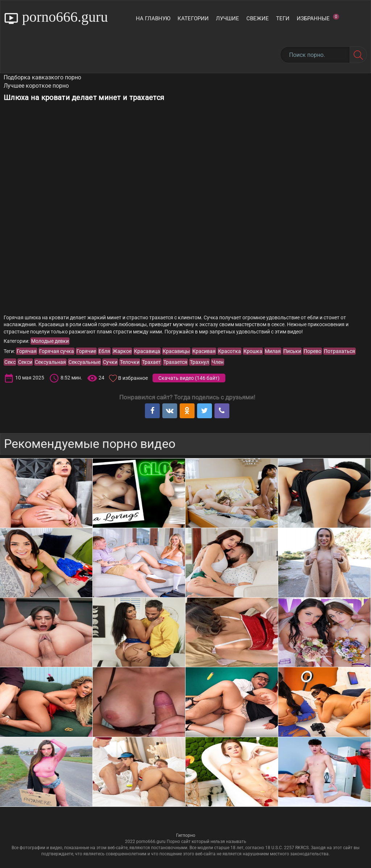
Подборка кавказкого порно (42, 77)
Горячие (86, 351)
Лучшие (228, 18)
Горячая (27, 351)
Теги (283, 18)
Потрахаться (339, 351)
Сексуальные (84, 362)
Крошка (253, 351)
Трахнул (199, 362)
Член (218, 362)
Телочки (130, 362)
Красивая (204, 351)
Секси (25, 362)
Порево (312, 351)
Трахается (175, 362)
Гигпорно (186, 835)
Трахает (151, 362)
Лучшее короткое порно (36, 86)
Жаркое (122, 351)
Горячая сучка (57, 351)
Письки (292, 351)
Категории (193, 18)
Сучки (110, 362)
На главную (153, 18)
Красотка (230, 351)
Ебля (104, 351)
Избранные (318, 18)
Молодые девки (50, 341)
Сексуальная (50, 362)
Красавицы (176, 351)
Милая (273, 351)
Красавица (147, 351)
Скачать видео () (189, 378)
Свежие (258, 18)
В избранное (133, 378)
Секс (10, 362)
